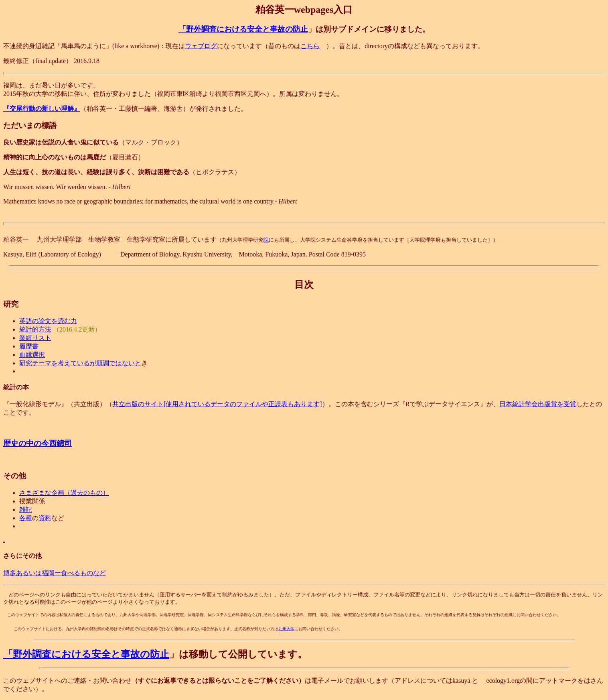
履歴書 (29, 346)
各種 (26, 518)
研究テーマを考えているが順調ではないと (80, 363)
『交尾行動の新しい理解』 (42, 109)
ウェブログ (201, 46)
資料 (45, 518)
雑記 (26, 510)
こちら (310, 46)
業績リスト (35, 338)
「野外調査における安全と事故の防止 (243, 29)
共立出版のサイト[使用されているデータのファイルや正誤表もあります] (217, 404)
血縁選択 (32, 355)
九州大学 (286, 629)
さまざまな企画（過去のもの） (64, 493)
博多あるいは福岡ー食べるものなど (55, 573)
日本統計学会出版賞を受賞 (538, 404)
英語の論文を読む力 (48, 321)
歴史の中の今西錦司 (37, 443)
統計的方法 (35, 329)
